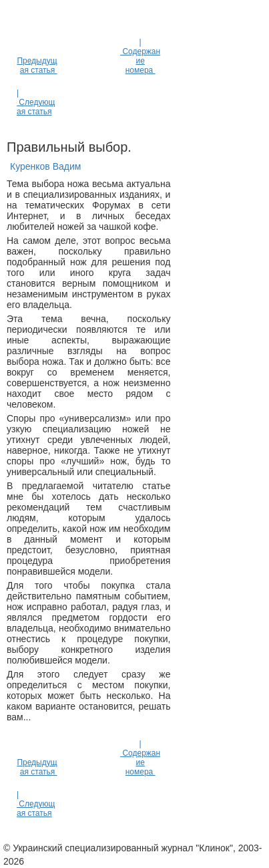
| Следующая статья (36, 102)
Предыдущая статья (37, 65)
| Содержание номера (140, 56)
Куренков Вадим (45, 166)
